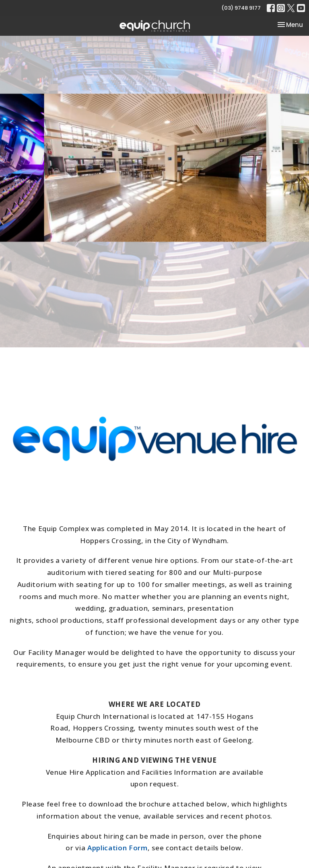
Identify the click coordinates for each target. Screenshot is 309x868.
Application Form (117, 848)
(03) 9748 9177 (241, 8)
